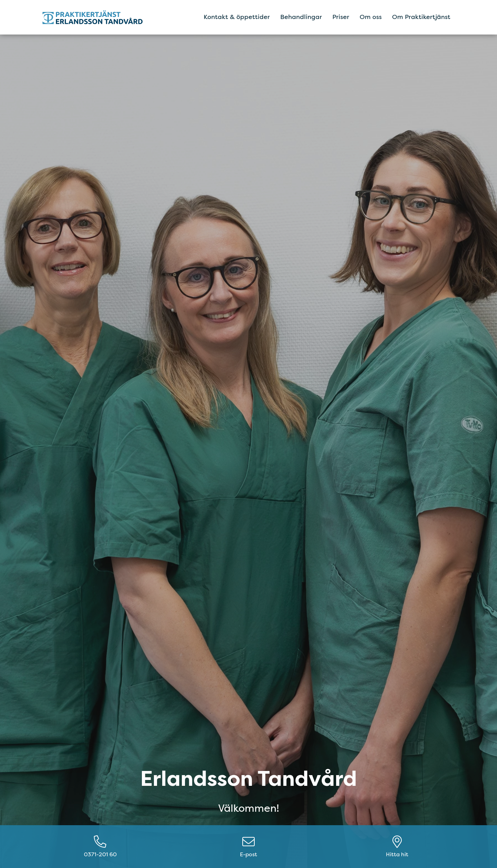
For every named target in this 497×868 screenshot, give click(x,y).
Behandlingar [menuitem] (301, 17)
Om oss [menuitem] (371, 17)
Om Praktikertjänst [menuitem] (421, 17)
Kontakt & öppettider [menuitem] (237, 17)
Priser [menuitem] (341, 17)
